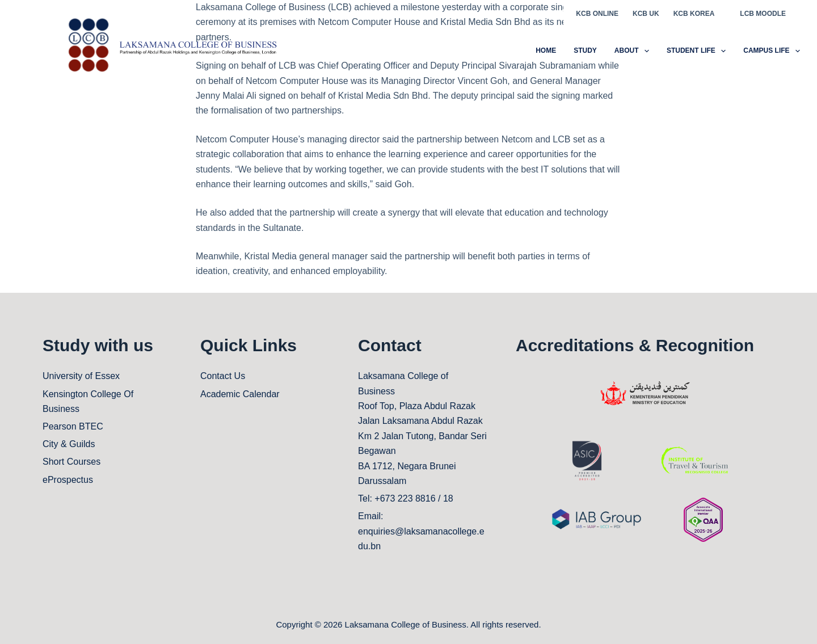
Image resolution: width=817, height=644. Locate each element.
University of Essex (81, 376)
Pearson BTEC (73, 426)
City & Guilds (69, 444)
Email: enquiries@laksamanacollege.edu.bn (421, 531)
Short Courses (71, 462)
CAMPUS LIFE (772, 51)
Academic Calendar (240, 394)
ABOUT (634, 51)
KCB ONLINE (597, 14)
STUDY (585, 50)
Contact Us (223, 376)
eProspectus (68, 480)
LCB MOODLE (763, 14)
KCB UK (646, 14)
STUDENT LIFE (698, 51)
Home (546, 50)
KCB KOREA (694, 14)
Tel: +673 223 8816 (397, 498)
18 (448, 498)
